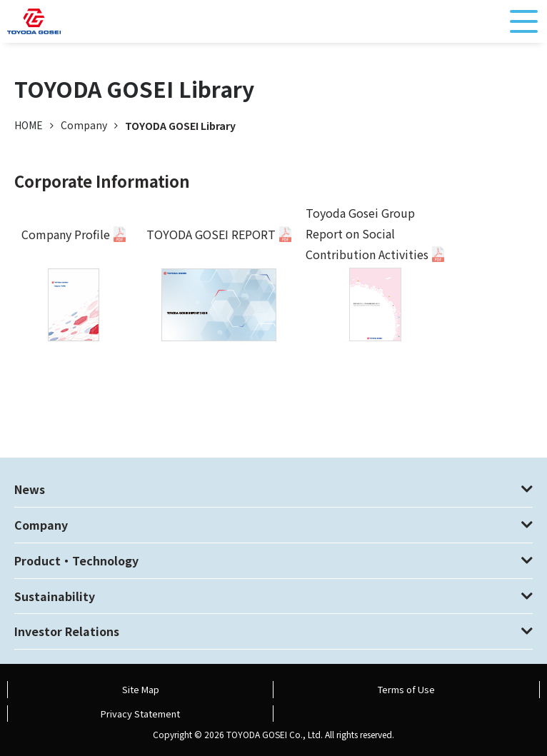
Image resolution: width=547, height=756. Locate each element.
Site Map (141, 689)
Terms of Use (406, 689)
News (30, 489)
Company (41, 525)
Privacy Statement (140, 714)
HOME (29, 125)
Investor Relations (67, 631)
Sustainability (55, 596)
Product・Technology (76, 560)
